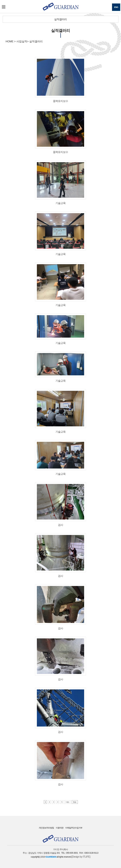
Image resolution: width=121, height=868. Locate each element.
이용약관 (60, 828)
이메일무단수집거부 (74, 828)
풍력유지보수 (60, 80)
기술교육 (60, 182)
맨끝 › (75, 802)
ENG (116, 7)
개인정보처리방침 (46, 828)
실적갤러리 (60, 19)
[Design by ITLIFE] (81, 857)
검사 (60, 504)
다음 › (68, 802)
